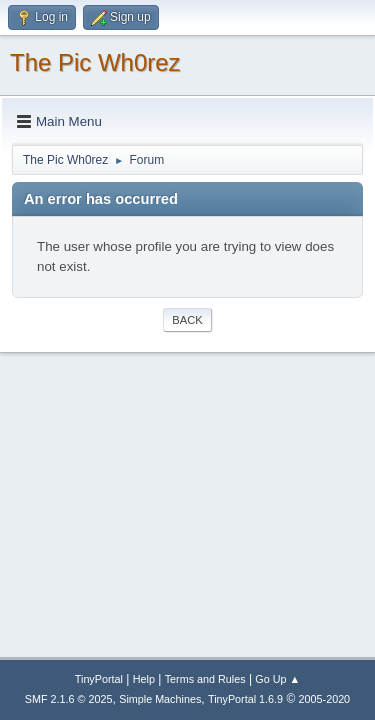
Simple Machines (160, 699)
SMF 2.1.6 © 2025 (69, 699)
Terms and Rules (205, 679)
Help (144, 679)
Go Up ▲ (277, 679)
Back (187, 320)
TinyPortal (99, 679)
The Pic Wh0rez (95, 62)
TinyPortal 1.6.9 (245, 699)
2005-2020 (325, 699)
